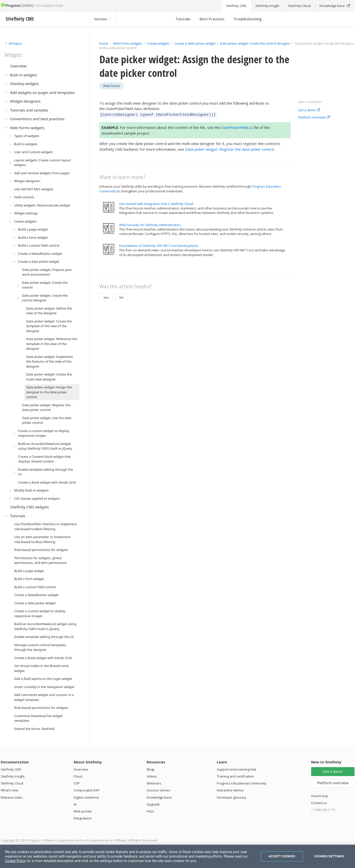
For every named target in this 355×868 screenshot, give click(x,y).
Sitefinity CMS (11, 769)
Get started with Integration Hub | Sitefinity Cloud (156, 203)
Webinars (154, 783)
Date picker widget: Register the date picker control (229, 148)
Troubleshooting (247, 19)
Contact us (319, 803)
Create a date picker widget (195, 43)
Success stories (158, 790)
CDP (77, 783)
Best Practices (212, 19)
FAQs (150, 811)
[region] (177, 856)
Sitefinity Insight (13, 776)
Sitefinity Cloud (12, 783)
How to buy (320, 796)
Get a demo (309, 110)
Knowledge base (159, 797)
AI (75, 804)
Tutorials (183, 19)
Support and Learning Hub (237, 769)
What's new (10, 790)
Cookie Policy (15, 861)
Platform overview (314, 117)
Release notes (12, 797)
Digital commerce (86, 797)
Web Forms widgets (128, 43)
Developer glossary (232, 797)
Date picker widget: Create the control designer (256, 43)
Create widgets (159, 43)
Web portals (83, 811)
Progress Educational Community (242, 783)
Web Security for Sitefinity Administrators (150, 224)
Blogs (151, 769)
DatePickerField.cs (237, 127)
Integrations (83, 818)
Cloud (78, 776)
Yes (106, 297)
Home (104, 43)
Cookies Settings (329, 856)
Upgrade (153, 804)
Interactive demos (230, 790)
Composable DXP (87, 790)
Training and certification (235, 776)
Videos (152, 776)
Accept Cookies (282, 856)
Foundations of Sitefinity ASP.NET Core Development (159, 245)
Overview (81, 769)
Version (103, 19)
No (122, 297)
